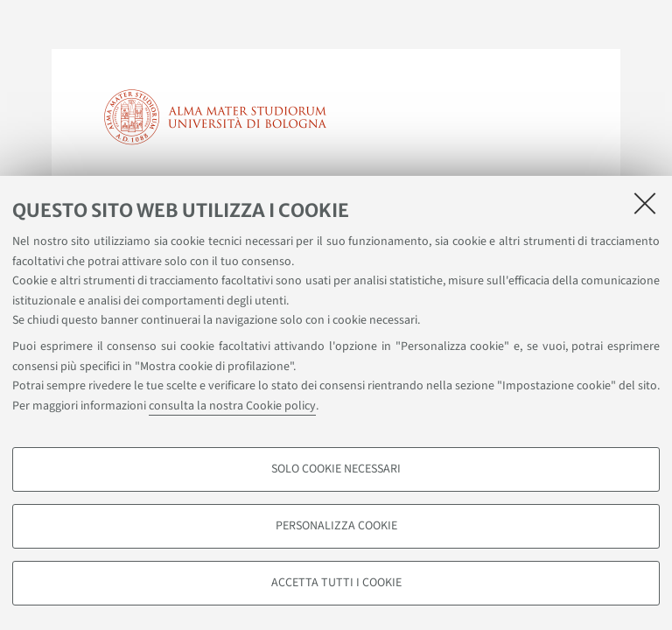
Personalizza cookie (336, 526)
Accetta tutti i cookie (336, 583)
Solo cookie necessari (336, 469)
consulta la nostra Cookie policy (232, 406)
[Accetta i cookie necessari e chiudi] (645, 203)
